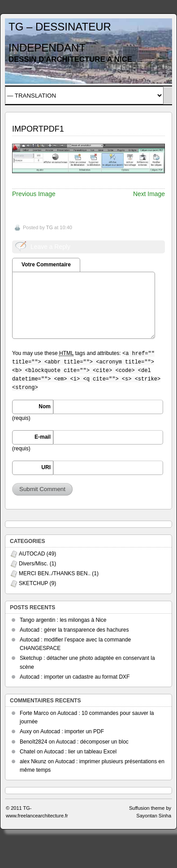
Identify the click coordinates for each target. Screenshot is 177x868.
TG (50, 227)
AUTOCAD (32, 554)
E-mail (43, 437)
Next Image (149, 194)
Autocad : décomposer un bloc (92, 742)
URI (46, 467)
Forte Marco (34, 713)
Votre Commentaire (46, 265)
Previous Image (34, 194)
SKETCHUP (33, 583)
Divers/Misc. (33, 564)
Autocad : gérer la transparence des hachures (74, 630)
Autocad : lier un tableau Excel (80, 752)
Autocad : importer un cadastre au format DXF (75, 677)
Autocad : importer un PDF (72, 731)
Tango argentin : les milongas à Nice (63, 620)
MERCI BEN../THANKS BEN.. (55, 573)
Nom (45, 406)
